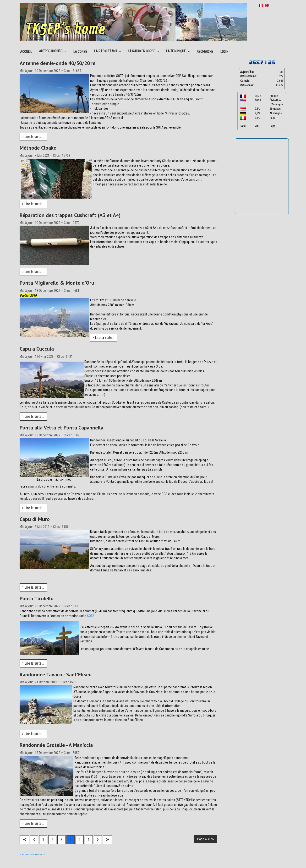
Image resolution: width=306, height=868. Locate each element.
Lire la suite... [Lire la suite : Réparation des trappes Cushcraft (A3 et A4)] (33, 272)
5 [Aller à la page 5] (80, 840)
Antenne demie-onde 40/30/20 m (57, 63)
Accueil (26, 52)
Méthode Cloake (38, 148)
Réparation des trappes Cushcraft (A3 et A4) (70, 215)
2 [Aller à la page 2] (52, 840)
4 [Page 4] (71, 840)
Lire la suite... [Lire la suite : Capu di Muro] (33, 587)
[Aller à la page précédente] (34, 840)
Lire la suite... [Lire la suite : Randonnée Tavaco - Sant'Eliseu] (33, 734)
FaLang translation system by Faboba (32, 854)
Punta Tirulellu (37, 598)
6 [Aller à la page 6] (89, 840)
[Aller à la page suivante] (98, 840)
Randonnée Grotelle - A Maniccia (56, 745)
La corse (80, 52)
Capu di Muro (35, 519)
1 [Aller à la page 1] (43, 840)
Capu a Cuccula (37, 349)
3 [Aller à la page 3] (61, 840)
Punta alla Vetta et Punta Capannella (61, 428)
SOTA (91, 616)
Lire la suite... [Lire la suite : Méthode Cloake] (33, 204)
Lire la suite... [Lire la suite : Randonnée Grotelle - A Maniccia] (33, 823)
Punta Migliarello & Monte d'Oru (57, 283)
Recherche (205, 52)
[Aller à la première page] (24, 840)
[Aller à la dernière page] (108, 840)
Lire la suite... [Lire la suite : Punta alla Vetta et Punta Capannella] (33, 508)
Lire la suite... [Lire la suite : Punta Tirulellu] (33, 663)
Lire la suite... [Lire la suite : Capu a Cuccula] (33, 416)
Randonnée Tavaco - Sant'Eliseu (56, 674)
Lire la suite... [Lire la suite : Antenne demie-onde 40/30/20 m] (33, 137)
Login (224, 52)
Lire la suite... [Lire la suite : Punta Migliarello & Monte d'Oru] (104, 338)
